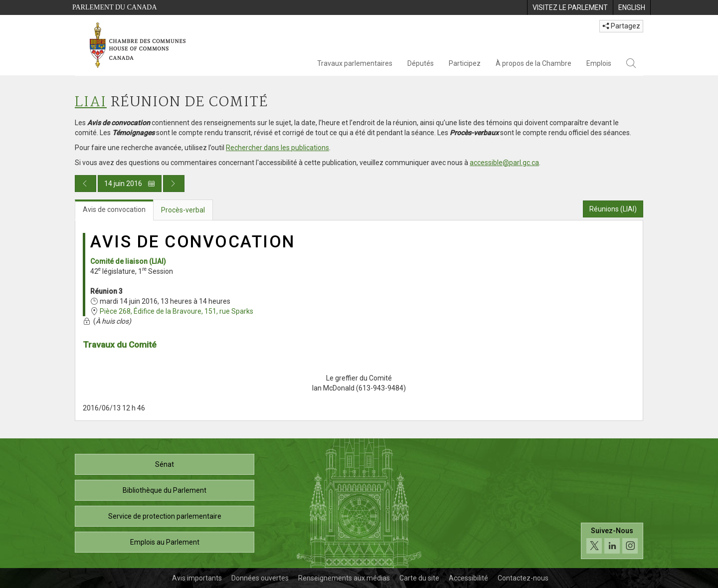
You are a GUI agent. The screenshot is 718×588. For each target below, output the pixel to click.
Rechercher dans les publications (277, 148)
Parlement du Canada (115, 7)
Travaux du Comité (120, 345)
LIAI (91, 102)
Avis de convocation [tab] (114, 209)
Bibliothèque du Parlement (165, 490)
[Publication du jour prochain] (174, 184)
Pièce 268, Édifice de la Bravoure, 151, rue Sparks (177, 311)
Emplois (599, 63)
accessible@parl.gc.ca (504, 163)
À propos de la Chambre (534, 63)
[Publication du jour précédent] (86, 184)
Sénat (165, 464)
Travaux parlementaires (355, 63)
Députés (421, 63)
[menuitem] (570, 7)
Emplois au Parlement (165, 542)
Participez (465, 63)
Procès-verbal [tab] (183, 210)
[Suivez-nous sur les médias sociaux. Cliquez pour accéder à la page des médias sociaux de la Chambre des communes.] (612, 541)
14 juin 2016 (130, 184)
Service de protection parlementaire (165, 516)
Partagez (621, 26)
